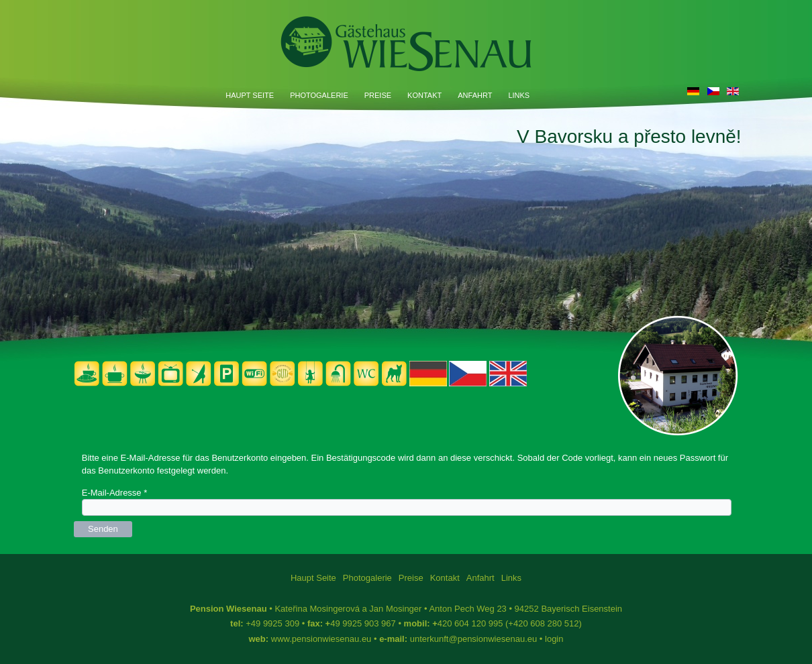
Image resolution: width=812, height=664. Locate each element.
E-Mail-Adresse (115, 493)
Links (519, 95)
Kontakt (424, 95)
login (554, 639)
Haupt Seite (250, 95)
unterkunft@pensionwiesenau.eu (474, 639)
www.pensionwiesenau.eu (321, 639)
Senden (103, 529)
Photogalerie (319, 95)
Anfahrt (475, 95)
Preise (378, 95)
